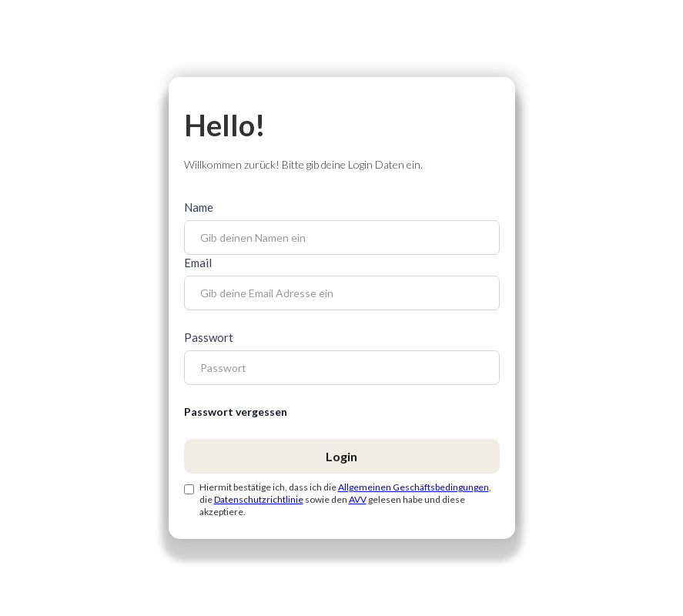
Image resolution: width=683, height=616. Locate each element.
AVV (358, 499)
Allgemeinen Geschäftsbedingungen (413, 487)
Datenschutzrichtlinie (259, 499)
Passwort (209, 337)
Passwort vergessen (236, 412)
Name (199, 207)
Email (198, 263)
